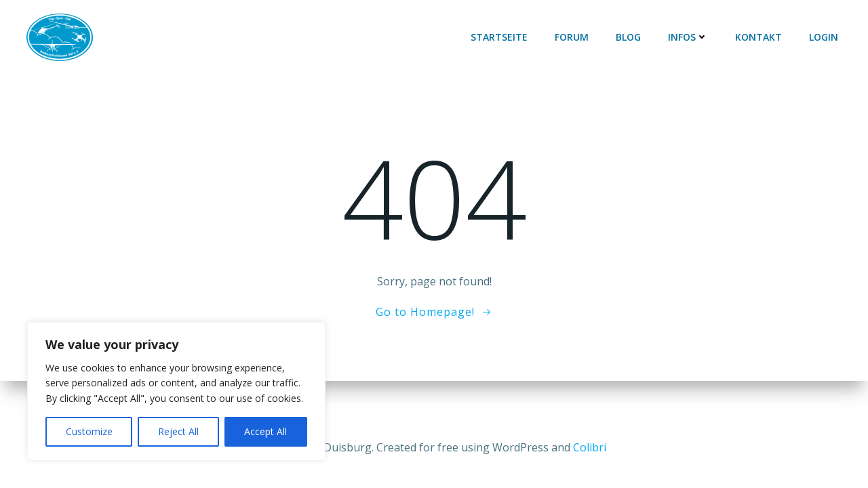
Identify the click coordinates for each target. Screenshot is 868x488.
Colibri (590, 447)
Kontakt (758, 37)
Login (824, 37)
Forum (572, 37)
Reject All (178, 431)
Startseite (499, 37)
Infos (688, 37)
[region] (176, 391)
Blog (628, 37)
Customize (89, 431)
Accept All (265, 431)
